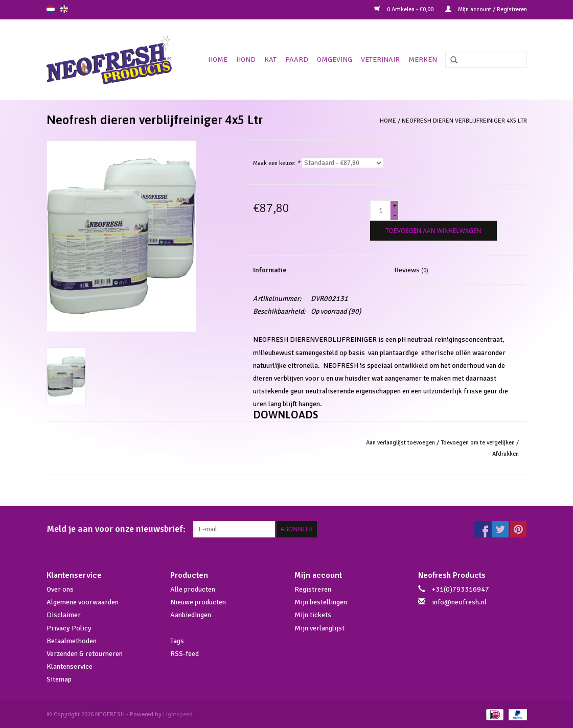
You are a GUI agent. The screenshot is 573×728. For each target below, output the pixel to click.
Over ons (60, 589)
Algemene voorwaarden (83, 602)
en (64, 9)
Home (218, 60)
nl (51, 9)
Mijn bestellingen (321, 602)
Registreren (313, 589)
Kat (270, 60)
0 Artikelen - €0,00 (405, 9)
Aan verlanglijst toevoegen (400, 443)
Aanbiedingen (191, 615)
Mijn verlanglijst (319, 628)
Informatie (270, 270)
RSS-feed (185, 654)
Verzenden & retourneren (85, 654)
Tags (177, 641)
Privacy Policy (69, 628)
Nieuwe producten (198, 602)
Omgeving (335, 60)
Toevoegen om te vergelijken (478, 443)
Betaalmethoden (72, 641)
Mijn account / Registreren (486, 9)
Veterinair (380, 60)
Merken (423, 60)
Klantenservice (70, 666)
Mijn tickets (313, 615)
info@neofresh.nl (459, 602)
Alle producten (193, 589)
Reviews (411, 270)
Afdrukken (506, 454)
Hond (246, 60)
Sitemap (59, 679)
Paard (297, 60)
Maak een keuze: (277, 163)
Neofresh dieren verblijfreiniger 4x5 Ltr (464, 121)
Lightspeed (178, 714)
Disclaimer (64, 615)
